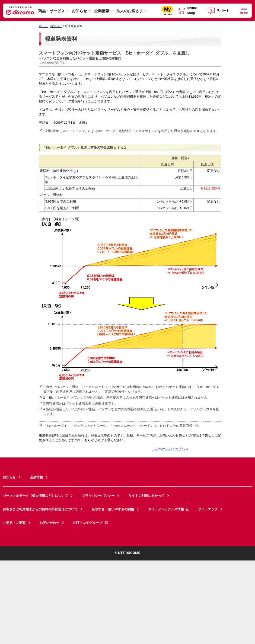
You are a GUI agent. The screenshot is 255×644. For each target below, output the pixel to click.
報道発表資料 (61, 39)
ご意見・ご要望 (14, 523)
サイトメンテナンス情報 (169, 509)
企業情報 (102, 11)
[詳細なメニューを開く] (244, 10)
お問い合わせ (49, 523)
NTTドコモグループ (91, 523)
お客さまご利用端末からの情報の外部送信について (40, 509)
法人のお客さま (130, 11)
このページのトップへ (168, 449)
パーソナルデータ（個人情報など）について (35, 496)
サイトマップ (208, 509)
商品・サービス (52, 11)
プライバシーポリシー (98, 496)
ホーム (43, 26)
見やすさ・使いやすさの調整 (113, 509)
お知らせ (79, 11)
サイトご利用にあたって (146, 496)
